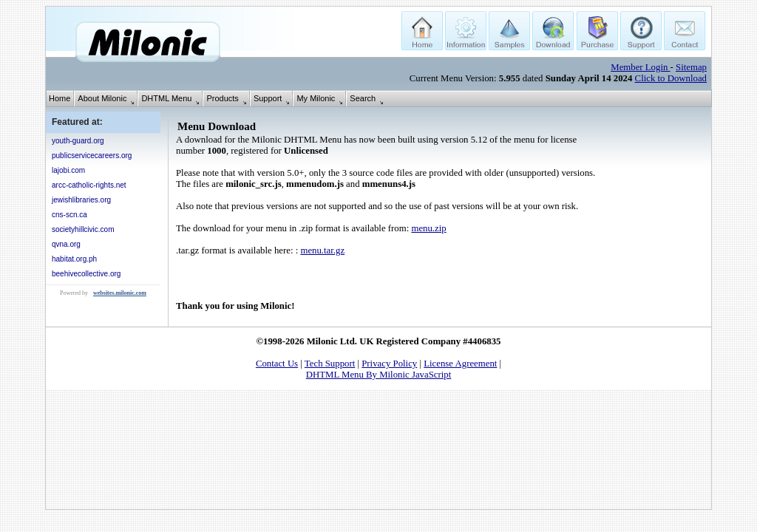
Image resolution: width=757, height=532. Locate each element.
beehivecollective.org (86, 274)
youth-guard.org (78, 141)
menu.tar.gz (322, 250)
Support (268, 98)
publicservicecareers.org (92, 156)
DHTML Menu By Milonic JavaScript (378, 375)
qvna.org (66, 244)
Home (60, 98)
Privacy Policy (389, 364)
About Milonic (102, 98)
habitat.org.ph (74, 259)
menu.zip (428, 228)
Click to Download (671, 78)
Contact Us (277, 364)
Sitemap (691, 67)
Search (363, 98)
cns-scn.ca (69, 215)
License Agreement (460, 364)
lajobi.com (68, 170)
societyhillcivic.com (83, 229)
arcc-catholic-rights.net (89, 185)
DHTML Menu (166, 98)
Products (222, 98)
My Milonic (316, 98)
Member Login (640, 67)
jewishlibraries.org (81, 200)
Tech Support (330, 364)
